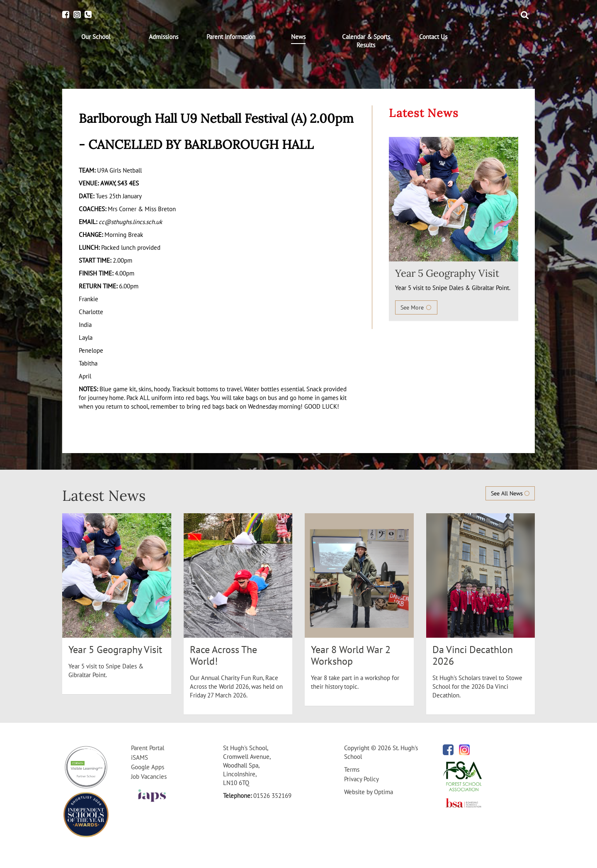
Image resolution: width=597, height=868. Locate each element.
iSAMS (140, 757)
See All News (510, 493)
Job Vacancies (149, 777)
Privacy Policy (362, 779)
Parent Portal (148, 748)
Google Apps (148, 767)
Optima (383, 792)
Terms (352, 769)
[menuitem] (96, 37)
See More (416, 307)
